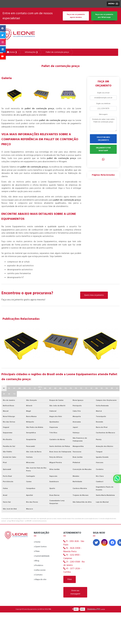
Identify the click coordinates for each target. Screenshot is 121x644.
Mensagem (103, 114)
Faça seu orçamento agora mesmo (76, 16)
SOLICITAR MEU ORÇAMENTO (103, 139)
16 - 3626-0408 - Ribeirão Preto (72, 550)
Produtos (38, 565)
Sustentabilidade (42, 556)
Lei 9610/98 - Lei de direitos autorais (36, 521)
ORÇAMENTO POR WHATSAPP (103, 149)
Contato (38, 575)
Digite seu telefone (103, 104)
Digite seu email (103, 93)
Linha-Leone (40, 570)
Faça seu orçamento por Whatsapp (104, 16)
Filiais (37, 551)
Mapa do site (40, 580)
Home (37, 542)
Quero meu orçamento (94, 295)
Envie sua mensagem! (75, 592)
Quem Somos (40, 547)
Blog (36, 561)
